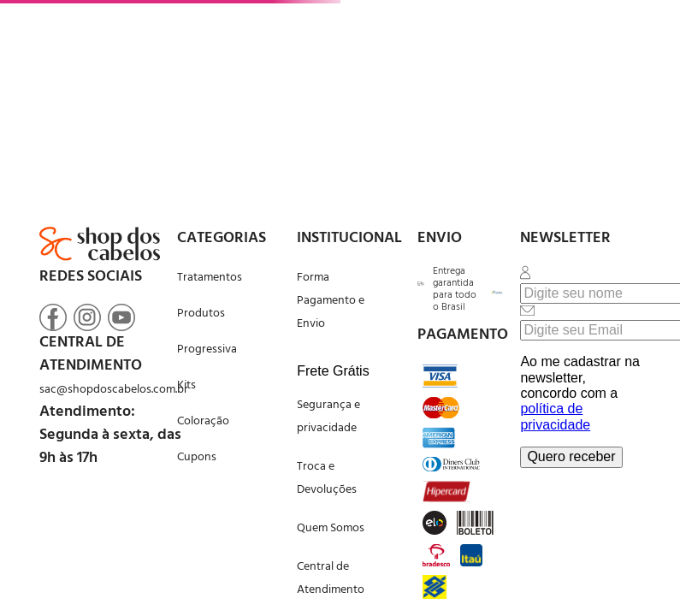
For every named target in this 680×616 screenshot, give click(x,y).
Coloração (203, 421)
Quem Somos (331, 528)
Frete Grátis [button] (333, 371)
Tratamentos (210, 278)
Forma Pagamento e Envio (331, 301)
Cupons (197, 457)
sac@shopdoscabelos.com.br (114, 390)
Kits (186, 385)
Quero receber (571, 456)
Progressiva (207, 349)
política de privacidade (555, 416)
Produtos (201, 314)
